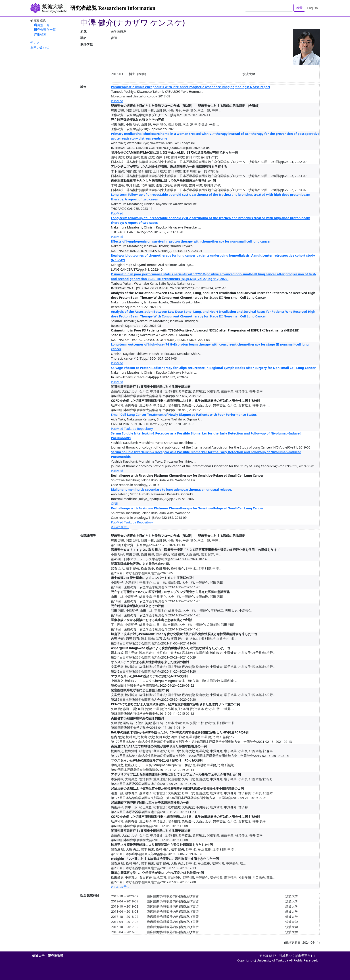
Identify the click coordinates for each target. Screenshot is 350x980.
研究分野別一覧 (45, 30)
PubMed (117, 101)
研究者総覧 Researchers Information (113, 8)
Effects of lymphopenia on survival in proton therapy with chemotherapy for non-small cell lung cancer (191, 241)
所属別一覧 (42, 25)
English (312, 8)
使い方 (35, 42)
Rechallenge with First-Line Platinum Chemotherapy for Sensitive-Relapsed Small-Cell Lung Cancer (187, 508)
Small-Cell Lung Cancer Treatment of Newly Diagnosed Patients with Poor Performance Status (184, 415)
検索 (299, 8)
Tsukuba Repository (139, 429)
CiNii (114, 503)
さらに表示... (120, 527)
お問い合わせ (40, 47)
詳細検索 (40, 34)
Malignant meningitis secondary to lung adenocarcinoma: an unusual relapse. (171, 489)
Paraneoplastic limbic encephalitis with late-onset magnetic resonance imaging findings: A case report (191, 87)
